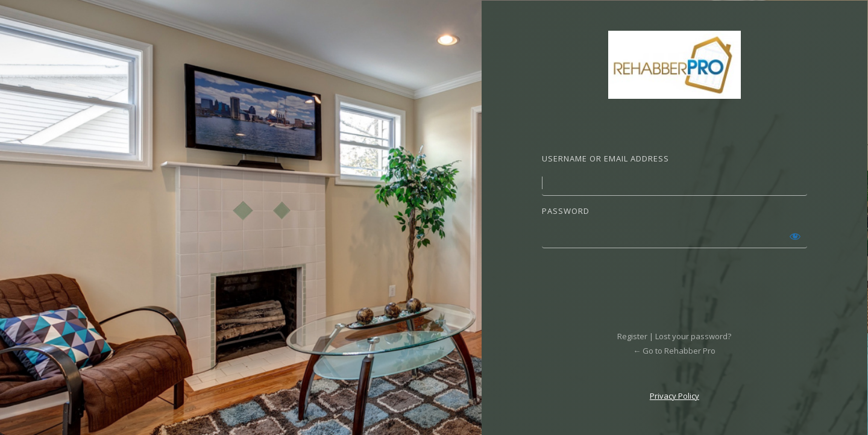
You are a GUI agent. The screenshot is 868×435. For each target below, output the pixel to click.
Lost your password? (693, 336)
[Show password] (795, 236)
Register (632, 336)
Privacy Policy (675, 396)
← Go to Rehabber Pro (674, 351)
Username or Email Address (605, 158)
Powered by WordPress (675, 65)
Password (566, 211)
